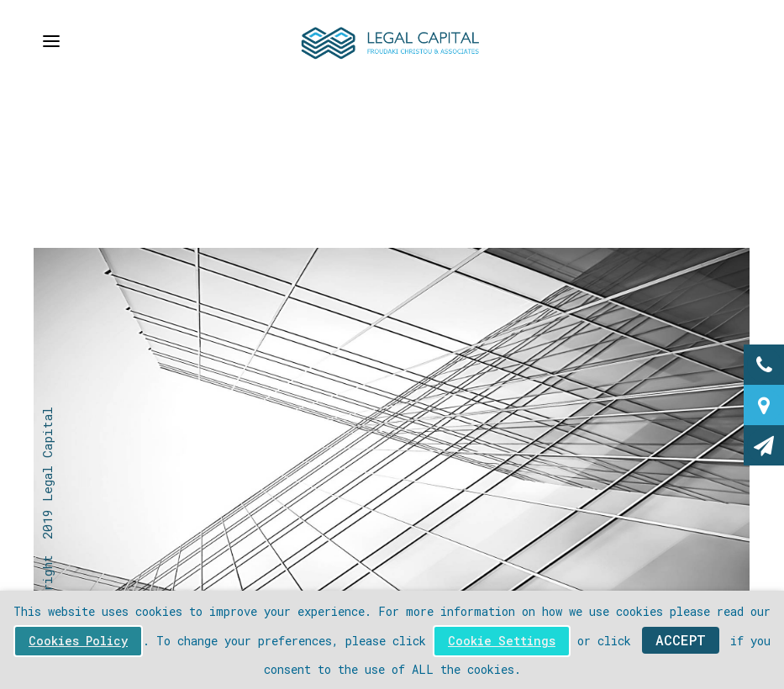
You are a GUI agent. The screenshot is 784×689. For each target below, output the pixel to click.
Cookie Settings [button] (502, 641)
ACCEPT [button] (681, 640)
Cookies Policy (78, 641)
